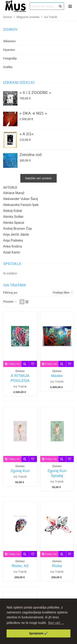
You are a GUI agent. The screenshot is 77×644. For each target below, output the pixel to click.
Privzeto (10, 302)
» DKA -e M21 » (33, 113)
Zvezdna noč (31, 155)
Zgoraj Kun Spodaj (57, 473)
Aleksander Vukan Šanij (20, 199)
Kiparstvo (9, 50)
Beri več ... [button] (56, 623)
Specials (12, 264)
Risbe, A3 (20, 566)
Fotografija (10, 58)
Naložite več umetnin (39, 178)
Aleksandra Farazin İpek (21, 205)
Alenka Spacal (14, 223)
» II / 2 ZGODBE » (35, 93)
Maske (57, 376)
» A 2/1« (27, 134)
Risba (57, 566)
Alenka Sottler (13, 217)
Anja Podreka (13, 240)
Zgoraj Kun (20, 471)
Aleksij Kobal (13, 211)
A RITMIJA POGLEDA (20, 378)
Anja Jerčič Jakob (16, 235)
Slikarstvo (9, 41)
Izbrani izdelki (19, 82)
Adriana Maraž (14, 193)
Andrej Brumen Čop (18, 229)
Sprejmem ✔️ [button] (39, 633)
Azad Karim (12, 252)
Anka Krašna (13, 246)
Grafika (8, 67)
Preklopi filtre (63, 293)
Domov (10, 29)
